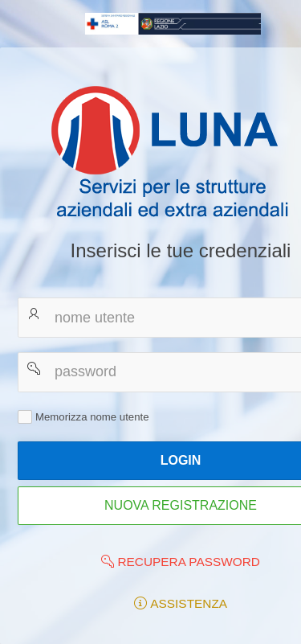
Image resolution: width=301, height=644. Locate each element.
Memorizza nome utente (92, 416)
